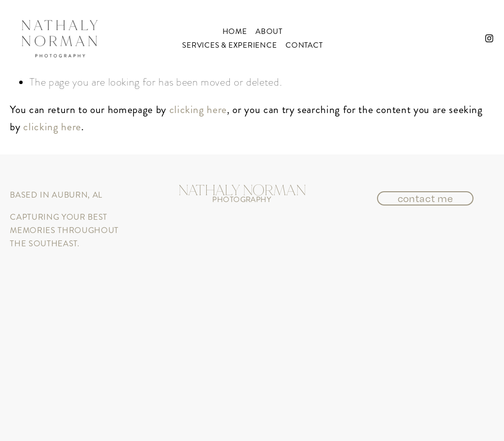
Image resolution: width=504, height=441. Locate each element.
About (269, 31)
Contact (304, 45)
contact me (425, 198)
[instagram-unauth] (489, 38)
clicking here (198, 109)
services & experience (229, 45)
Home (235, 31)
